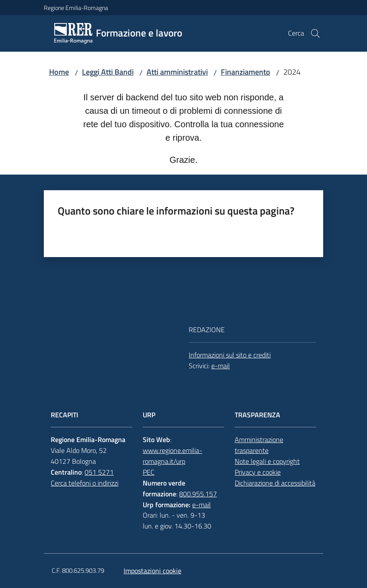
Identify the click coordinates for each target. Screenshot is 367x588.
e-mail (221, 366)
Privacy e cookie (258, 472)
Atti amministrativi (177, 72)
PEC (149, 472)
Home (59, 72)
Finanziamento (246, 72)
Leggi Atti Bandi (108, 72)
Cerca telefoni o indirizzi (85, 483)
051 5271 (99, 472)
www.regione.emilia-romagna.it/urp (172, 456)
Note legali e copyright (267, 461)
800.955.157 (198, 494)
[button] (315, 33)
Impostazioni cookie (152, 571)
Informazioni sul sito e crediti (230, 355)
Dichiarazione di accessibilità (275, 483)
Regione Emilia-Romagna (76, 8)
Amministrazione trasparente (259, 445)
